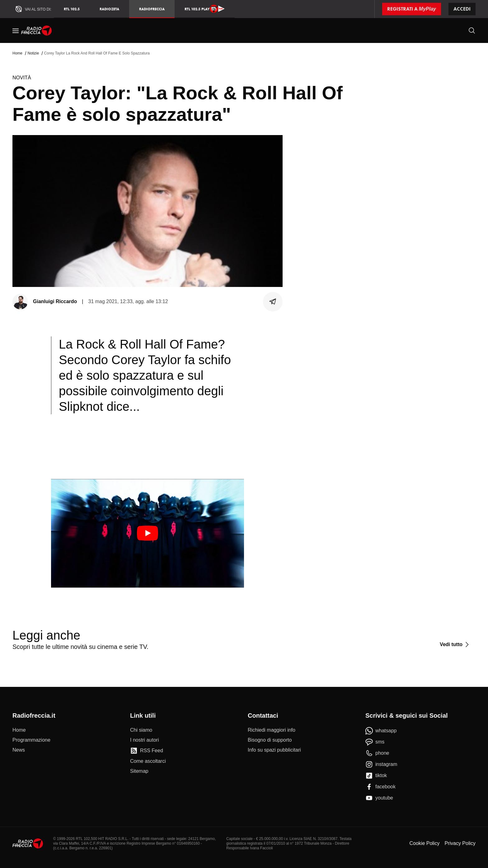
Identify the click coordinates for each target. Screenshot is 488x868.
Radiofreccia (152, 9)
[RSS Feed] (147, 751)
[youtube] (379, 798)
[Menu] (16, 30)
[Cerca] (472, 30)
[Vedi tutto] (455, 645)
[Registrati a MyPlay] (412, 9)
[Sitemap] (139, 771)
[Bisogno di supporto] (270, 740)
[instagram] (381, 764)
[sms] (375, 742)
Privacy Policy (460, 843)
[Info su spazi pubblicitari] (274, 750)
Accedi (462, 9)
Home (17, 53)
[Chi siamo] (141, 730)
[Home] (37, 30)
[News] (19, 750)
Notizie (33, 53)
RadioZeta (109, 9)
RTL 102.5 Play (205, 9)
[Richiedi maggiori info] (272, 730)
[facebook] (380, 787)
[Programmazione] (31, 740)
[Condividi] (273, 302)
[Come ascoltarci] (148, 761)
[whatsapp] (381, 731)
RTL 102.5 (72, 9)
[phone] (377, 753)
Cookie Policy (424, 843)
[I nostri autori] (144, 740)
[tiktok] (376, 776)
